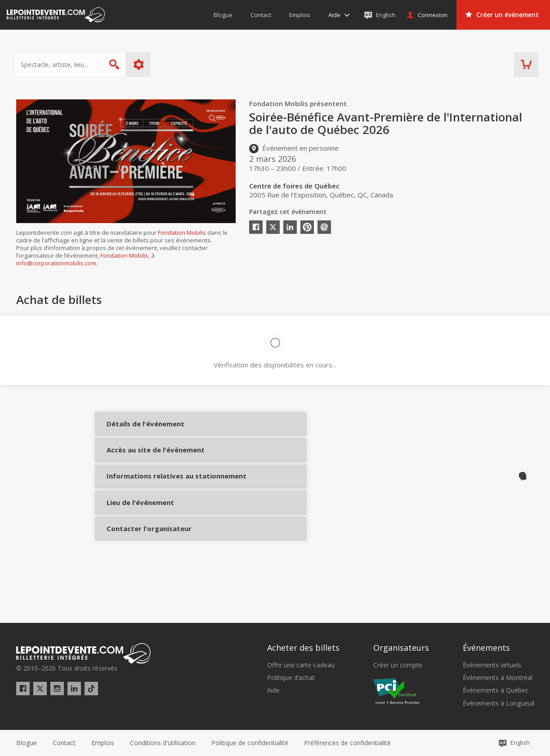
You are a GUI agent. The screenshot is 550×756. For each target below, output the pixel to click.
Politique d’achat (291, 678)
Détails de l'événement (136, 431)
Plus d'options (141, 65)
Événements (486, 648)
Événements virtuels (492, 665)
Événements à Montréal (498, 678)
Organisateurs (401, 648)
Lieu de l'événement (136, 541)
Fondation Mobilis (182, 233)
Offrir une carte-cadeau (301, 665)
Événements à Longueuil (499, 703)
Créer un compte (398, 665)
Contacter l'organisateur (136, 575)
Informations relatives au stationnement (136, 507)
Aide (273, 690)
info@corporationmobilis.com (56, 263)
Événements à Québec (496, 690)
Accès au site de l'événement (136, 468)
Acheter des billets (303, 648)
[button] (347, 743)
